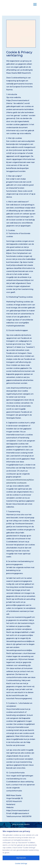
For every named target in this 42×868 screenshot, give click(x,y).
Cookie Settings (21, 864)
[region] (21, 848)
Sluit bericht (21, 858)
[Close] (41, 829)
